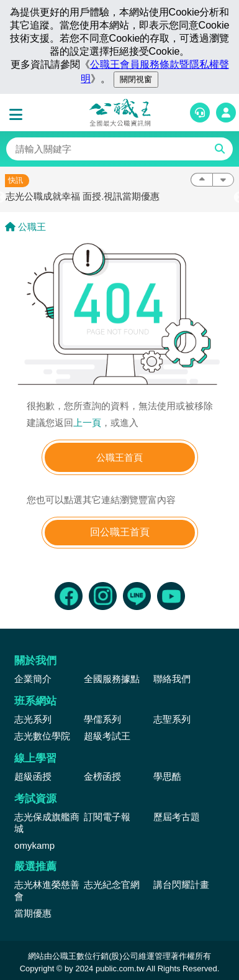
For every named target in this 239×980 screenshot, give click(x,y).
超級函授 (33, 776)
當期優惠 (33, 913)
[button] (19, 115)
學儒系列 (102, 719)
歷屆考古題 (177, 817)
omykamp (34, 845)
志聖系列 (172, 719)
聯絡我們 (172, 679)
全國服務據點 (112, 679)
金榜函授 (102, 776)
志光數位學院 (42, 736)
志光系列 (33, 719)
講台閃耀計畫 (181, 885)
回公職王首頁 (120, 532)
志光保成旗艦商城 (47, 823)
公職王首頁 (119, 457)
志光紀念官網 (112, 885)
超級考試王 (107, 736)
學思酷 (167, 776)
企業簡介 (33, 679)
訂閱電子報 (107, 817)
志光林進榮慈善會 (47, 890)
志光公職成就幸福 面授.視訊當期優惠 (83, 196)
